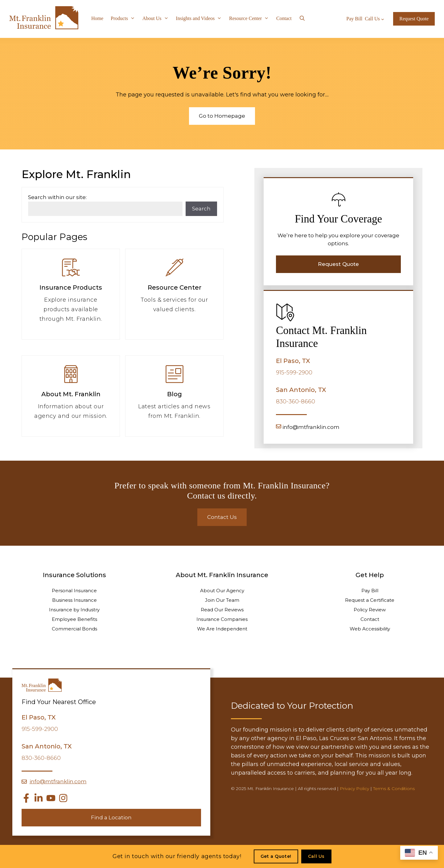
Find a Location (111, 817)
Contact (284, 18)
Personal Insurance (74, 591)
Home (97, 18)
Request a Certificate (370, 600)
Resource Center (251, 18)
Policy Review (370, 610)
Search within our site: (57, 197)
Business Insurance (74, 600)
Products (125, 18)
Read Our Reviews (222, 610)
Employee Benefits (74, 619)
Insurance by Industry (74, 610)
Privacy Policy (354, 789)
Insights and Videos (201, 18)
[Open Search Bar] (302, 18)
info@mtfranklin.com (311, 427)
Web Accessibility (370, 629)
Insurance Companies (222, 619)
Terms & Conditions (394, 789)
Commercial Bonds (74, 629)
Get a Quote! (276, 856)
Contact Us (222, 517)
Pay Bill (370, 591)
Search (201, 209)
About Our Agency (222, 591)
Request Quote (414, 19)
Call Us (316, 856)
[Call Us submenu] (383, 19)
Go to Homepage (222, 116)
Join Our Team (222, 600)
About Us (157, 18)
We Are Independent (222, 629)
